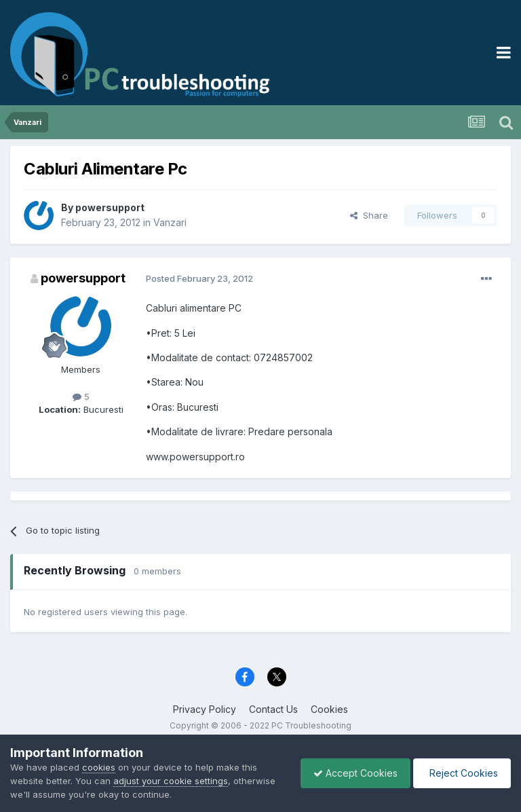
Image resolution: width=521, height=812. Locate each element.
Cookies (329, 709)
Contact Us (273, 709)
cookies (99, 767)
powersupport (110, 207)
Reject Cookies (461, 773)
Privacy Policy (205, 709)
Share (369, 215)
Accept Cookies (352, 773)
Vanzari (170, 222)
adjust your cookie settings (171, 781)
